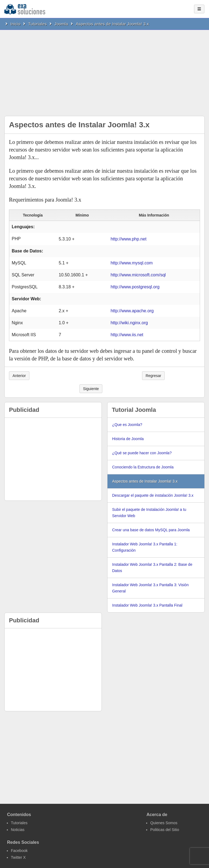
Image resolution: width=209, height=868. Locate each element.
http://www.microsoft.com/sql (138, 275)
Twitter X (18, 857)
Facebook (19, 851)
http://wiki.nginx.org (129, 323)
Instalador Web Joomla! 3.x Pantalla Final (147, 605)
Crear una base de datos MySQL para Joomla (151, 530)
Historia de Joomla (128, 439)
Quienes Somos (164, 823)
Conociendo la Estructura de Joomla (143, 467)
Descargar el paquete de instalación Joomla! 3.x (153, 495)
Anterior (19, 376)
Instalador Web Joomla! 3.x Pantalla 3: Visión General (150, 588)
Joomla (61, 24)
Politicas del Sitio (165, 830)
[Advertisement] (104, 71)
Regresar (153, 376)
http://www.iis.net (127, 335)
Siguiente (91, 389)
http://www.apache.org (132, 311)
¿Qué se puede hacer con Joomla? (142, 453)
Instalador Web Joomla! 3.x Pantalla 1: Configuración (145, 547)
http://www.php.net (128, 239)
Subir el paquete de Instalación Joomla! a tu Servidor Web (149, 513)
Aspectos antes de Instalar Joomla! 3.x (113, 24)
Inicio (15, 24)
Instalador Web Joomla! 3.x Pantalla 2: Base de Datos (152, 568)
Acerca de (157, 815)
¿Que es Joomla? (127, 425)
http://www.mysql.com (132, 263)
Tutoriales (37, 24)
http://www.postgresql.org (135, 287)
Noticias (18, 830)
